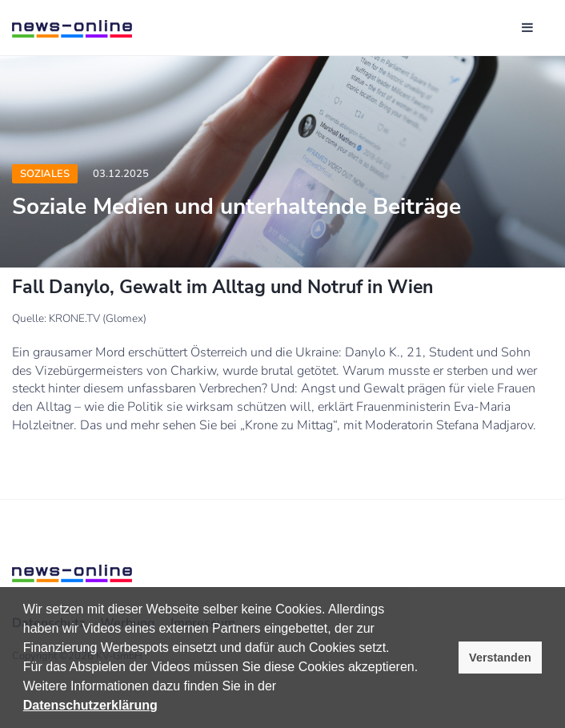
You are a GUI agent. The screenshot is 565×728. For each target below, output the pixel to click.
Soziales (45, 174)
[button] (282, 688)
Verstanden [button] (500, 658)
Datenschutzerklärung (90, 705)
